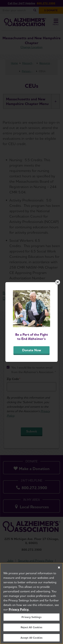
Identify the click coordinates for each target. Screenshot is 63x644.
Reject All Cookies (32, 629)
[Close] (59, 569)
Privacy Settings (32, 619)
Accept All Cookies (32, 639)
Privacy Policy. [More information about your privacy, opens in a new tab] (19, 611)
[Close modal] (58, 282)
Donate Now (32, 350)
